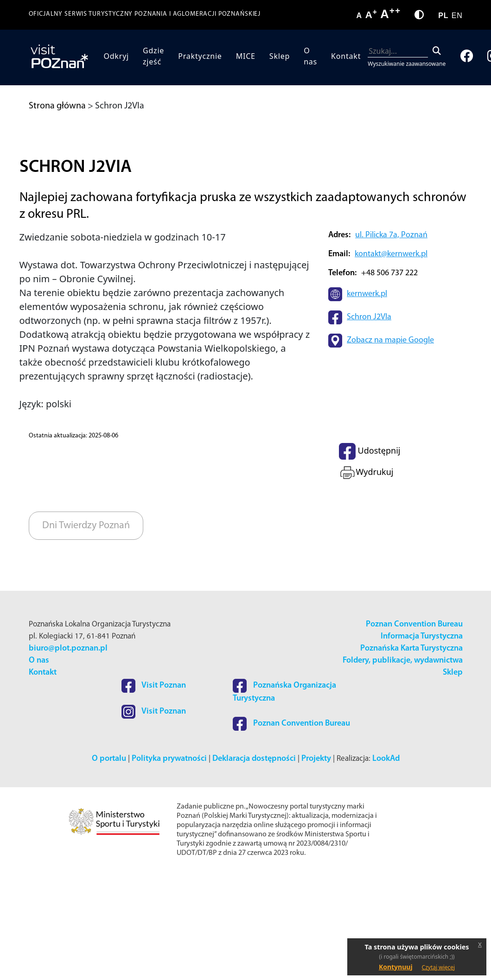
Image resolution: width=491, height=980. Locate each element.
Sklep (280, 56)
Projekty (316, 866)
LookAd (386, 866)
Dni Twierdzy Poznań (86, 633)
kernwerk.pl (367, 402)
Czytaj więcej (439, 967)
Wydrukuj (366, 580)
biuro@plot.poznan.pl (68, 756)
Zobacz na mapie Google (390, 448)
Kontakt (346, 56)
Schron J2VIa (369, 425)
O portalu (109, 866)
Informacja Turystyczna (422, 744)
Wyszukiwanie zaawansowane (407, 64)
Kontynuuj (396, 967)
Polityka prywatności (169, 866)
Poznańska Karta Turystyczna (411, 756)
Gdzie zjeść (153, 56)
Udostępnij (370, 559)
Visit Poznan (154, 793)
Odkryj (116, 56)
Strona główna (57, 106)
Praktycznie (200, 56)
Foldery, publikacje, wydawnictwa (403, 768)
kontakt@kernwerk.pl (391, 362)
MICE (246, 56)
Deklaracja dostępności (254, 866)
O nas (310, 56)
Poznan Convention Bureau (414, 732)
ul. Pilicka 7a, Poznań (391, 343)
